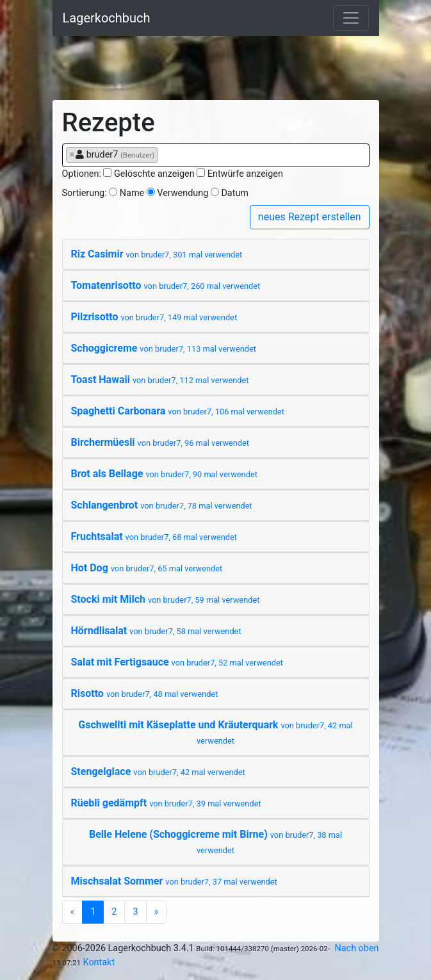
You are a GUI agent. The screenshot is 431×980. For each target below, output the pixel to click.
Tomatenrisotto (166, 285)
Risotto (145, 693)
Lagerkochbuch (107, 18)
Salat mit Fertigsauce (177, 662)
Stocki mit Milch (166, 599)
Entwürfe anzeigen (245, 174)
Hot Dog (147, 568)
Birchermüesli (160, 442)
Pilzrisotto (154, 317)
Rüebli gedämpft (166, 803)
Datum (235, 193)
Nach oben (357, 948)
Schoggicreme (164, 348)
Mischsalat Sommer (174, 881)
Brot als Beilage (164, 474)
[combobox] (216, 155)
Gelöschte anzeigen (154, 174)
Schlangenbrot (162, 505)
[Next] (157, 912)
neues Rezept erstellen (310, 217)
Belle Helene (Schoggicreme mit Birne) (215, 842)
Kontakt (99, 962)
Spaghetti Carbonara (178, 411)
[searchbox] (165, 154)
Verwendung (183, 193)
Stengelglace (158, 772)
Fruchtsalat (154, 536)
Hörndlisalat (156, 631)
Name (132, 193)
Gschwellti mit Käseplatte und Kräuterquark (215, 732)
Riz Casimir (157, 254)
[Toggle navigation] (351, 18)
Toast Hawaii (160, 380)
